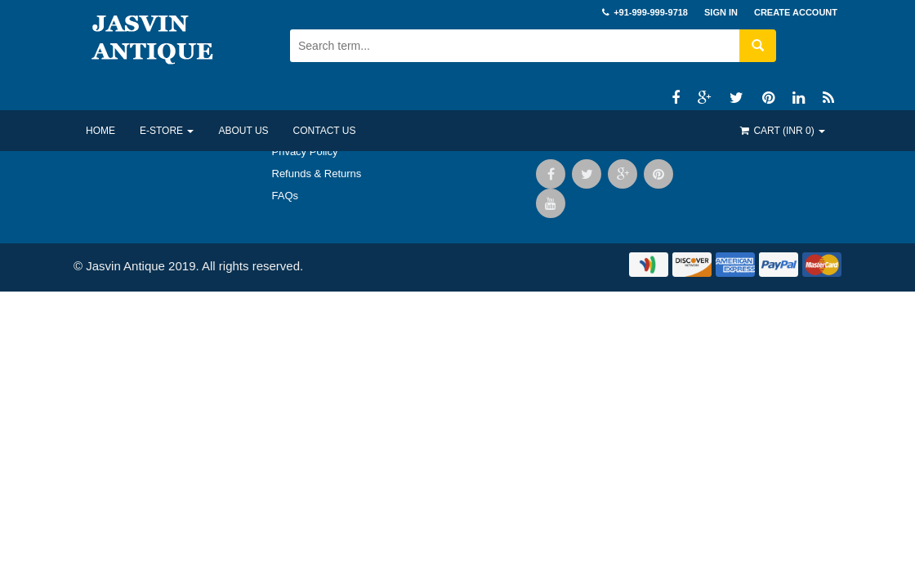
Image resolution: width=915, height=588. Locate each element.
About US (243, 131)
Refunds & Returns (317, 174)
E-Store (167, 131)
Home (100, 131)
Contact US (325, 131)
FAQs (286, 196)
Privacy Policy (305, 151)
